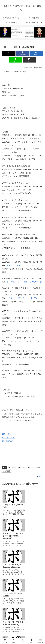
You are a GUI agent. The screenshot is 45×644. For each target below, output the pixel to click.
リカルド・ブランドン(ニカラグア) (22, 298)
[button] (29, 60)
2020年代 (22, 468)
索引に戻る (7, 434)
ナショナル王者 (34, 468)
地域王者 (6, 471)
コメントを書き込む (23, 612)
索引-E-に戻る (8, 441)
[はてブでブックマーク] (36, 53)
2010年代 (12, 468)
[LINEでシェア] (16, 60)
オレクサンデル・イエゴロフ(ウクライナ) (25, 282)
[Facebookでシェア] (22, 53)
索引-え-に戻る (8, 438)
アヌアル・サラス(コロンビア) (20, 265)
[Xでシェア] (9, 53)
